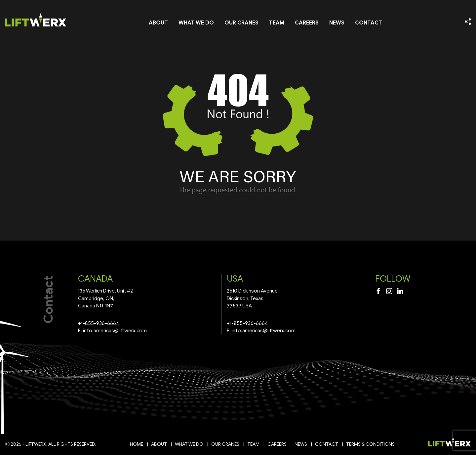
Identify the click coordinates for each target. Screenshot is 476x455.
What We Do (196, 23)
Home (137, 444)
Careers (307, 23)
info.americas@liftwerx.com (115, 331)
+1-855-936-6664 (99, 323)
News (337, 23)
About (158, 23)
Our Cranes (241, 23)
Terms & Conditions (370, 444)
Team (277, 23)
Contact (369, 23)
